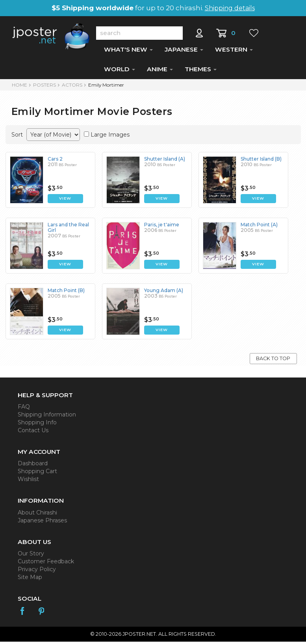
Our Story (31, 556)
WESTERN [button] (234, 52)
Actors (72, 87)
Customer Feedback (46, 564)
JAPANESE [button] (184, 52)
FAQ (24, 409)
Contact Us (33, 433)
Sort (17, 137)
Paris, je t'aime (162, 227)
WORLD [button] (120, 71)
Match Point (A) (259, 227)
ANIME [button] (160, 71)
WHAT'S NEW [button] (128, 52)
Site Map (30, 579)
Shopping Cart (37, 474)
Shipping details (230, 8)
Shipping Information (47, 417)
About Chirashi (37, 515)
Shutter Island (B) (261, 161)
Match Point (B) (66, 293)
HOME (19, 87)
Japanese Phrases (42, 523)
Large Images (110, 137)
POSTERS (45, 87)
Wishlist (28, 481)
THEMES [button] (201, 71)
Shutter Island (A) (165, 161)
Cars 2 (55, 161)
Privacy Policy (37, 572)
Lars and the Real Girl (68, 230)
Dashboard (33, 466)
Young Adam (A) (164, 293)
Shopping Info (37, 425)
